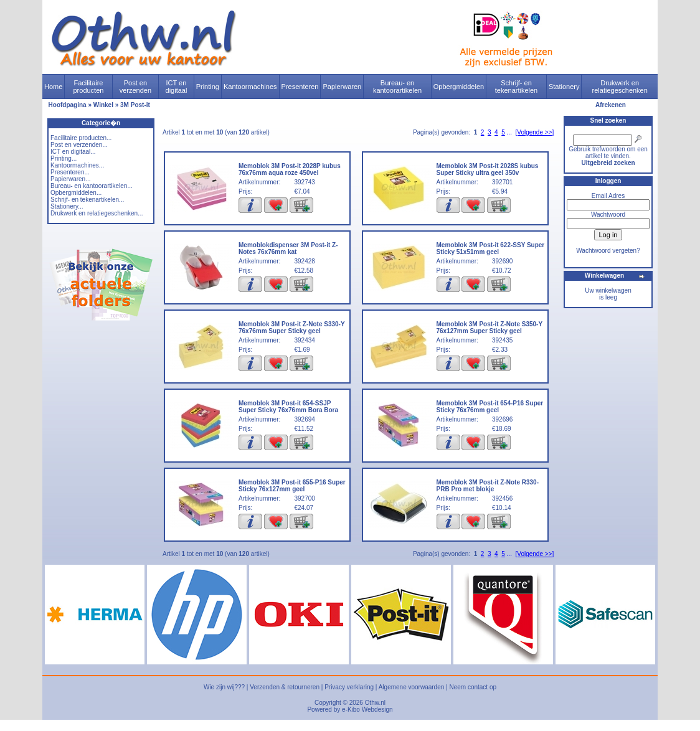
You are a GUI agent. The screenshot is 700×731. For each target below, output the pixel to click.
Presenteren (300, 87)
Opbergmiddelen (459, 87)
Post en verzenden (135, 87)
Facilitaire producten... (81, 138)
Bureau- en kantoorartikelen (397, 87)
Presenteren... (70, 172)
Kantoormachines (250, 87)
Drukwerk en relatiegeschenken (620, 87)
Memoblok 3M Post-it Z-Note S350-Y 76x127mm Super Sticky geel (490, 328)
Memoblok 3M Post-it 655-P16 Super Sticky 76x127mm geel (292, 486)
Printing (208, 87)
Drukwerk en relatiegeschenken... (97, 213)
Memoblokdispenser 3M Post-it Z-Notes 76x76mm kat (288, 248)
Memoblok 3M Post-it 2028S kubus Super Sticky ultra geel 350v (488, 169)
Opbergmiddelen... (76, 193)
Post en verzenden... (79, 145)
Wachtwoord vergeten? (608, 251)
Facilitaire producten (88, 87)
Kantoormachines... (77, 165)
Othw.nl (375, 703)
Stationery (564, 87)
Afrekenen (611, 105)
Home (53, 87)
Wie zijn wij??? (224, 687)
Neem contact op (473, 687)
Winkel (103, 105)
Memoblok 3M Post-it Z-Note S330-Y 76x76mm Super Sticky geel (291, 328)
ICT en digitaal (177, 87)
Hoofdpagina (68, 105)
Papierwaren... (70, 179)
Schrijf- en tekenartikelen (517, 87)
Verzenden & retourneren (285, 687)
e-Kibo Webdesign (367, 710)
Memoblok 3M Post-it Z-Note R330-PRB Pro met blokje (488, 486)
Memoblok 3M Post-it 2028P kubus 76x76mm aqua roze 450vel (290, 169)
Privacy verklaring (349, 687)
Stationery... (67, 206)
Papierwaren (342, 87)
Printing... (64, 158)
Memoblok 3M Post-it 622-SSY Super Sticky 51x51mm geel (491, 248)
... (509, 132)
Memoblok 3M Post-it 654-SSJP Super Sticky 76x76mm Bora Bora (288, 407)
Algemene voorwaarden (412, 687)
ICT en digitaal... (73, 152)
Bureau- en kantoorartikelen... (92, 186)
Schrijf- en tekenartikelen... (87, 200)
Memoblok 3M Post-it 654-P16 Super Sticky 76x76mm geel (490, 407)
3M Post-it (135, 105)
